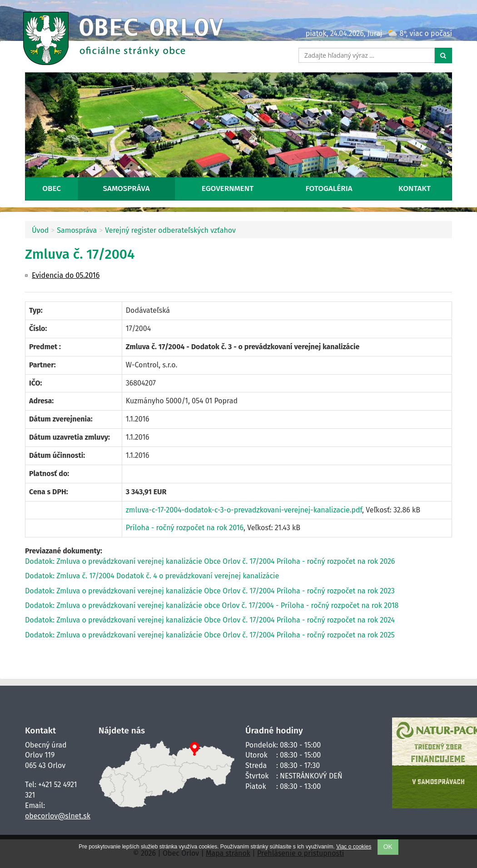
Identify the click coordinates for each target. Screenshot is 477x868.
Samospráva (127, 188)
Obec (52, 188)
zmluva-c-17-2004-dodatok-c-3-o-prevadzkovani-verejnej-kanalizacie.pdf (244, 510)
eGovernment (228, 188)
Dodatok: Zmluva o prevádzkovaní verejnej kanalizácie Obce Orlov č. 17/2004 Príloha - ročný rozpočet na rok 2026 (210, 561)
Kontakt (415, 188)
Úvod (40, 230)
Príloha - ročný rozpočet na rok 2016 (185, 528)
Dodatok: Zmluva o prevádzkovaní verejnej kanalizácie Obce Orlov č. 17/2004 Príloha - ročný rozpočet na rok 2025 (210, 635)
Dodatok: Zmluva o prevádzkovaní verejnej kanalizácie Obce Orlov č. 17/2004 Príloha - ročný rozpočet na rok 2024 (210, 620)
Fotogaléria (329, 188)
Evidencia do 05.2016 (66, 275)
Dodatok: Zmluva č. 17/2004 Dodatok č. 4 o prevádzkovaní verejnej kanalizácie (152, 576)
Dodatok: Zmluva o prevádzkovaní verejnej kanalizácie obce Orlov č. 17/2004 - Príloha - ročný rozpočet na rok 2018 (212, 605)
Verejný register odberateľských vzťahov (170, 230)
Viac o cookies (354, 847)
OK (388, 847)
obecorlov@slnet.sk (58, 816)
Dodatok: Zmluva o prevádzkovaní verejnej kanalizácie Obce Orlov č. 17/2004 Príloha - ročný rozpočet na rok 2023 (210, 591)
